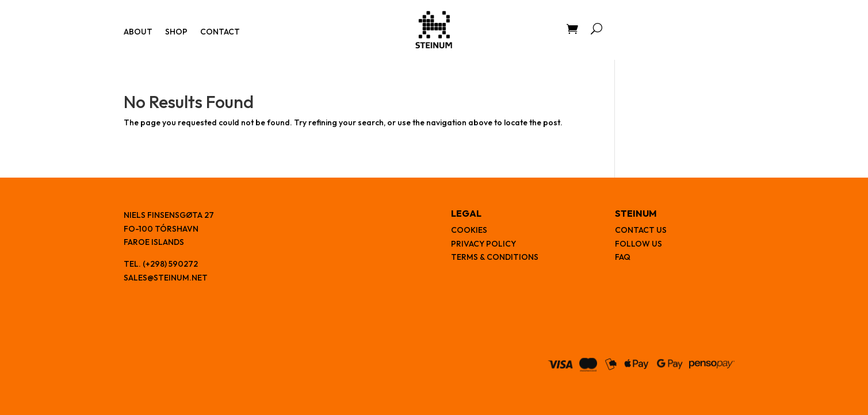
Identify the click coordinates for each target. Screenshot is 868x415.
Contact (220, 32)
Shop (176, 32)
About (138, 32)
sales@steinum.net (166, 278)
